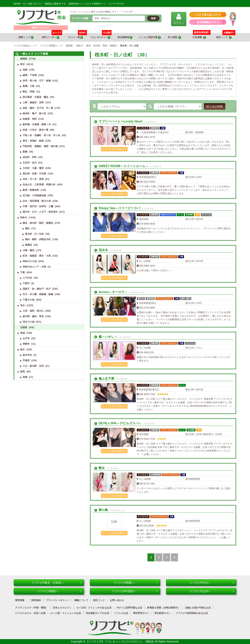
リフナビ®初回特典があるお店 (192, 613)
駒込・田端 (29, 92)
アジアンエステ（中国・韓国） (31, 608)
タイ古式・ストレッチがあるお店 (94, 608)
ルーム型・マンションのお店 (66, 613)
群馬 (22, 372)
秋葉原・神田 (30, 119)
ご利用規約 (35, 600)
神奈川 (24, 218)
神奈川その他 (30, 261)
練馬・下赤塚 (30, 75)
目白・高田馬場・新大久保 (37, 201)
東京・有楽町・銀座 (33, 141)
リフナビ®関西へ (59, 591)
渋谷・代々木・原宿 (33, 179)
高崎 (25, 377)
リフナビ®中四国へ (135, 591)
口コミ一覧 (78, 36)
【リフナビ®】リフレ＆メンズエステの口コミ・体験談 (120, 641)
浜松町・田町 (30, 157)
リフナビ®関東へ (135, 583)
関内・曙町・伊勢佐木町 (38, 239)
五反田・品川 (30, 163)
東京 (22, 64)
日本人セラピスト (62, 608)
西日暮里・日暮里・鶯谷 (36, 97)
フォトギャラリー (101, 36)
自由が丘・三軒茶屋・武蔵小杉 (39, 185)
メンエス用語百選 (150, 37)
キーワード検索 (80, 18)
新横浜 (29, 245)
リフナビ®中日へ (212, 583)
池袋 (25, 70)
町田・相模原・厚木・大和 (37, 256)
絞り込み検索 (215, 106)
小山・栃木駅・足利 (33, 366)
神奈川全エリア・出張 (34, 267)
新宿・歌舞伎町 (31, 190)
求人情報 (174, 37)
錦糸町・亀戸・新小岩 (34, 113)
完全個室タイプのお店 (97, 613)
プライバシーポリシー (58, 600)
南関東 (24, 59)
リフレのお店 (121, 613)
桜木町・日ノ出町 (34, 234)
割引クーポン (52, 36)
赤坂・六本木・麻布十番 (36, 130)
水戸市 (26, 338)
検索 (153, 18)
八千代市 (27, 278)
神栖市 (26, 344)
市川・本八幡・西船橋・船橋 (38, 294)
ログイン (179, 19)
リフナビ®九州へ (212, 591)
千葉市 (26, 283)
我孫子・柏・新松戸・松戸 (37, 289)
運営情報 (20, 600)
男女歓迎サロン (162, 613)
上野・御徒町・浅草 (33, 103)
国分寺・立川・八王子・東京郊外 (40, 212)
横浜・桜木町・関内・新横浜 (38, 223)
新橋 (25, 152)
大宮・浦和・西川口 (33, 311)
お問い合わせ (117, 600)
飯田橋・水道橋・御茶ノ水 (37, 124)
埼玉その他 (29, 322)
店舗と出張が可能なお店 (198, 608)
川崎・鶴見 (29, 250)
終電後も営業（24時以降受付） (164, 608)
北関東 (24, 327)
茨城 (22, 333)
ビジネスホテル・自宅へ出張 (30, 613)
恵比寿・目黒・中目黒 (34, 174)
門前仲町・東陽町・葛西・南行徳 (40, 146)
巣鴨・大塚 (29, 86)
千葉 (22, 272)
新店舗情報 (125, 37)
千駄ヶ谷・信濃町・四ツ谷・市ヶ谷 (41, 135)
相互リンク (226, 36)
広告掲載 (199, 37)
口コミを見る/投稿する (114, 149)
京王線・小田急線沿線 (34, 195)
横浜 (27, 228)
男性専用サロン (141, 613)
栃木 (22, 350)
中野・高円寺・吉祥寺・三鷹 (38, 206)
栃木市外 (27, 355)
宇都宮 (26, 360)
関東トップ (26, 37)
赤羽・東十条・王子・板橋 (37, 81)
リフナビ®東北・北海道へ (57, 583)
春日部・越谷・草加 (33, 316)
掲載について (81, 600)
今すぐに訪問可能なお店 (129, 608)
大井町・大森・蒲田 (33, 168)
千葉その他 (29, 300)
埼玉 (22, 305)
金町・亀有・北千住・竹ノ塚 (38, 108)
